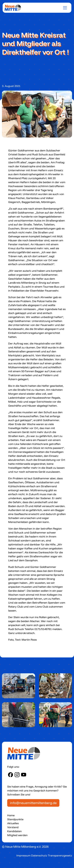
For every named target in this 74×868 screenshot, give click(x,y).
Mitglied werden (17, 835)
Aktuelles (13, 823)
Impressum (23, 855)
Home (11, 815)
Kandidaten (14, 831)
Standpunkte (15, 819)
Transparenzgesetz (60, 855)
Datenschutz (39, 855)
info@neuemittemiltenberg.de (33, 803)
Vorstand (13, 827)
